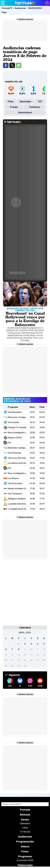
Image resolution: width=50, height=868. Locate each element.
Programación (25, 842)
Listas (25, 828)
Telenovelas (25, 865)
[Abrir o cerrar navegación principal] (3, 3)
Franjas (14, 107)
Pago (4, 12)
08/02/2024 (35, 8)
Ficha (10, 101)
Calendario (25, 823)
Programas (25, 856)
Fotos (25, 851)
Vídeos (25, 847)
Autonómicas (25, 112)
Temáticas (34, 107)
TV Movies (25, 832)
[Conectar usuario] (47, 3)
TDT (40, 101)
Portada (25, 810)
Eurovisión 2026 (25, 860)
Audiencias (20, 8)
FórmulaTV (7, 8)
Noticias (25, 815)
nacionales (25, 101)
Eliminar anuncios (26, 19)
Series (25, 820)
